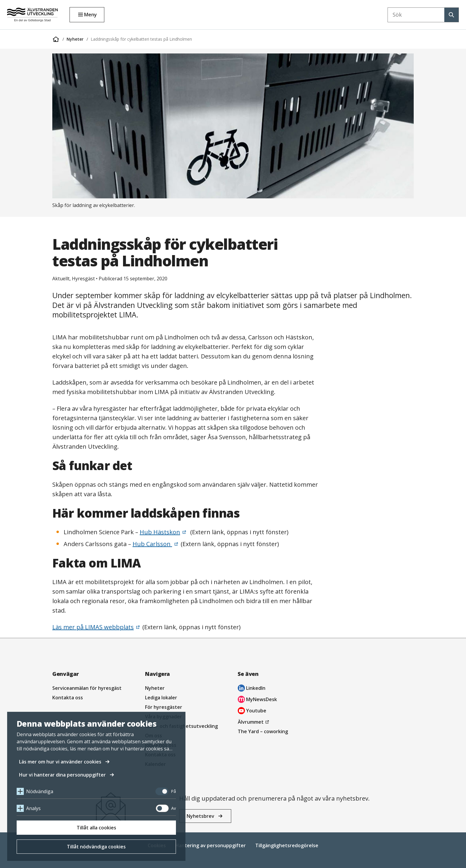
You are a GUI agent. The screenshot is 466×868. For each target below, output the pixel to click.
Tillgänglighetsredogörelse (287, 845)
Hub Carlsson (152, 544)
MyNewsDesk (257, 700)
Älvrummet (254, 722)
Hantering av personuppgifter (211, 845)
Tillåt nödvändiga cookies (96, 847)
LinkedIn (252, 689)
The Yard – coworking (263, 731)
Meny (90, 15)
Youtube (252, 711)
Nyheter (75, 39)
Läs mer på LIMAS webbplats (93, 627)
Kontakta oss (68, 698)
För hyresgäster (164, 707)
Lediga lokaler (161, 698)
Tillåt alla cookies (96, 828)
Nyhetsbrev (200, 816)
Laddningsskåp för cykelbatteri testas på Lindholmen (141, 39)
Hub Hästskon (160, 532)
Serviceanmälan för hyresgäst (87, 688)
